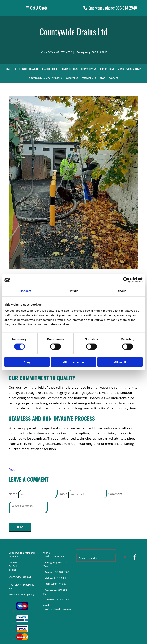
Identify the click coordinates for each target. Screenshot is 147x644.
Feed (12, 470)
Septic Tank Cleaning (27, 69)
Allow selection (73, 362)
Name (13, 494)
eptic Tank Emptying (23, 594)
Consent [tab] (26, 291)
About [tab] (122, 291)
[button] (37, 8)
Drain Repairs (70, 69)
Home (8, 69)
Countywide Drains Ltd (73, 31)
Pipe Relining (107, 69)
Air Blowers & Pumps (130, 69)
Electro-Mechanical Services (45, 78)
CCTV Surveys (89, 69)
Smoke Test (72, 78)
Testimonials (89, 78)
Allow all (120, 362)
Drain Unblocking (88, 558)
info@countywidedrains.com (58, 609)
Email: (63, 494)
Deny (27, 362)
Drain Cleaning (50, 69)
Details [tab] (73, 291)
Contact (113, 78)
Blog (102, 78)
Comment (115, 494)
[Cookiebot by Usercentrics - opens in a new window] (126, 280)
